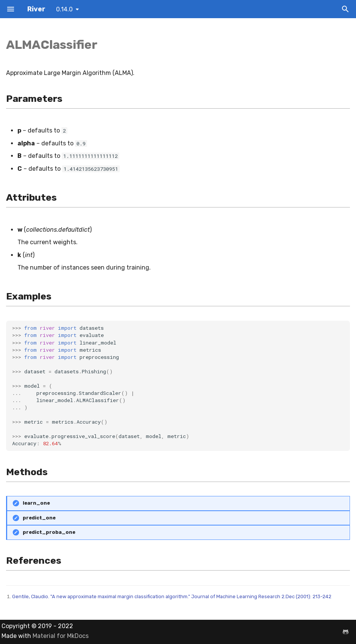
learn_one (36, 503)
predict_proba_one (49, 532)
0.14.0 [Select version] (64, 9)
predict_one (39, 518)
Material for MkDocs (61, 636)
